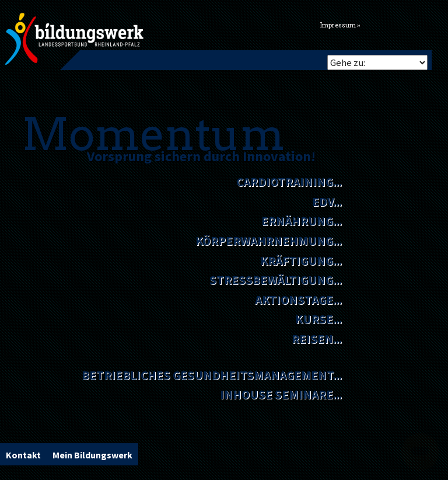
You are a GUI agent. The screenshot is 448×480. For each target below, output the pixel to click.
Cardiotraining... (289, 182)
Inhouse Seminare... (281, 394)
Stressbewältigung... (276, 280)
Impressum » (340, 25)
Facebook (387, 24)
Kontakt (23, 455)
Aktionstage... (298, 300)
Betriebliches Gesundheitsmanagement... (212, 375)
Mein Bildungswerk (92, 455)
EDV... (327, 202)
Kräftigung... (301, 261)
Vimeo (416, 24)
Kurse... (318, 319)
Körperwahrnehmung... (269, 241)
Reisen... (317, 339)
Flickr (401, 24)
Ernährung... (302, 221)
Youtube (430, 24)
